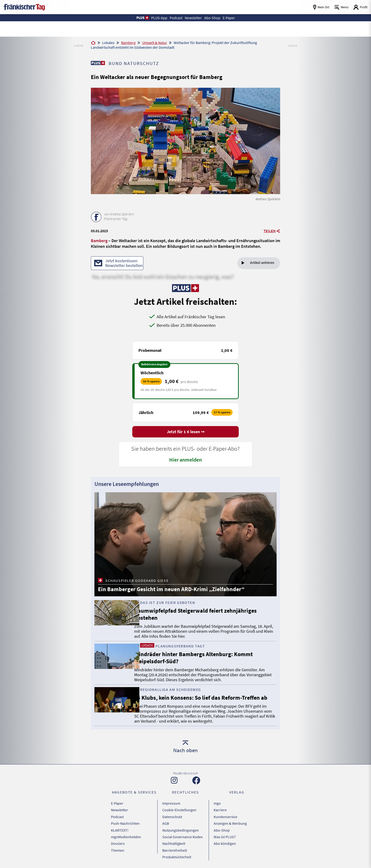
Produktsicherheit (177, 851)
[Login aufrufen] (360, 7)
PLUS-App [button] (155, 18)
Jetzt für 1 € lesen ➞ (186, 432)
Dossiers (118, 839)
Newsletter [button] (193, 18)
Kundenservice (225, 815)
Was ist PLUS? (225, 833)
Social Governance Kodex (182, 833)
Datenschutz (172, 815)
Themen (118, 845)
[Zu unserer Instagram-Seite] (174, 781)
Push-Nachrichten (125, 821)
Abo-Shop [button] (215, 18)
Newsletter (119, 809)
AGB (166, 821)
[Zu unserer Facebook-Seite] (196, 781)
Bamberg (128, 43)
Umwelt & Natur (155, 43)
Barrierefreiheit (175, 845)
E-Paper (117, 803)
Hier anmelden (186, 460)
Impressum (171, 803)
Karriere (220, 809)
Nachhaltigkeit (174, 839)
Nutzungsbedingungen (181, 827)
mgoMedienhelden (126, 833)
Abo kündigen (225, 839)
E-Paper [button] (233, 18)
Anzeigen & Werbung (230, 821)
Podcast (117, 815)
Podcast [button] (174, 18)
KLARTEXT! (120, 827)
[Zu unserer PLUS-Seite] (98, 63)
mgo (217, 803)
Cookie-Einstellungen (179, 809)
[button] (138, 18)
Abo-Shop (222, 827)
